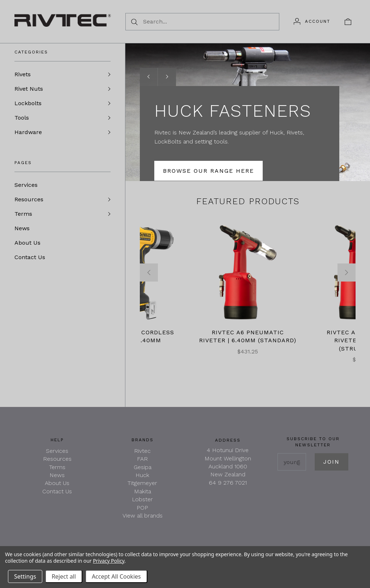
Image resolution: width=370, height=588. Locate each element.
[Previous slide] (149, 77)
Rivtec (142, 451)
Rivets (23, 74)
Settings (25, 576)
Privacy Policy (109, 561)
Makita (143, 491)
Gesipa (143, 467)
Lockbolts (28, 103)
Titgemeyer (142, 483)
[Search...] (202, 22)
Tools (22, 118)
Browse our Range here (208, 171)
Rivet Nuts (29, 89)
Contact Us (30, 257)
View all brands (143, 516)
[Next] (347, 272)
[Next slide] (167, 77)
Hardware (28, 132)
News (22, 228)
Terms (23, 214)
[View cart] (348, 21)
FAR (142, 459)
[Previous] (149, 272)
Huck (142, 475)
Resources (29, 199)
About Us (27, 243)
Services (26, 185)
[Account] (312, 21)
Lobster (142, 499)
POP (142, 508)
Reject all (64, 576)
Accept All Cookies (116, 576)
